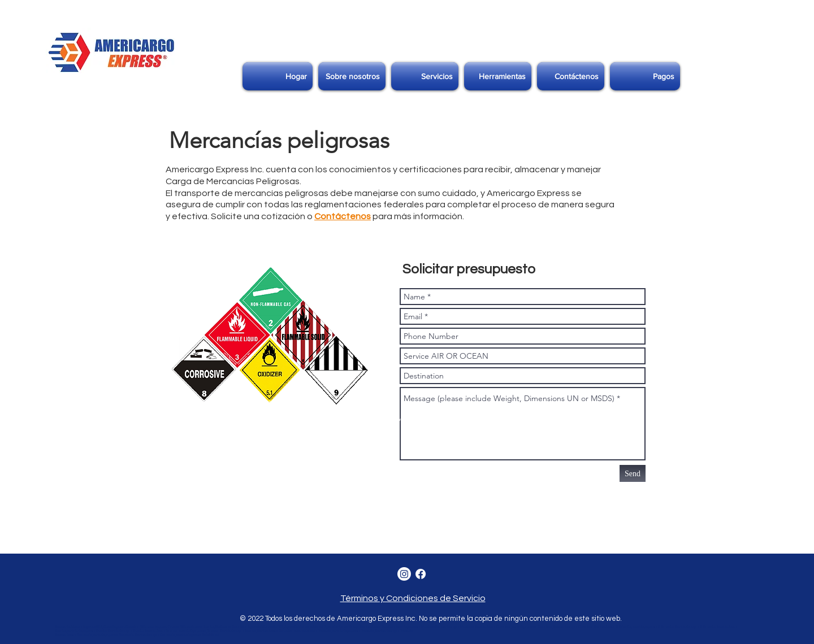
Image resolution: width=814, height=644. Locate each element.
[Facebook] (421, 574)
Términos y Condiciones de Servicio (413, 598)
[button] (425, 76)
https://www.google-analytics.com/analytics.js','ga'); (250, 442)
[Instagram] (404, 574)
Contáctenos (343, 216)
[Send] (633, 473)
